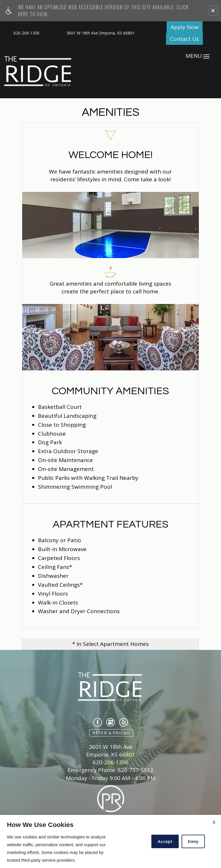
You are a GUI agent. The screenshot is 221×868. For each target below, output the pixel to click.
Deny (193, 841)
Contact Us (184, 39)
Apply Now (185, 27)
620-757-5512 (136, 770)
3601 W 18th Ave (111, 747)
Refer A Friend (111, 733)
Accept (165, 841)
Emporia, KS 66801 (110, 755)
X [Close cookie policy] (214, 822)
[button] (213, 11)
